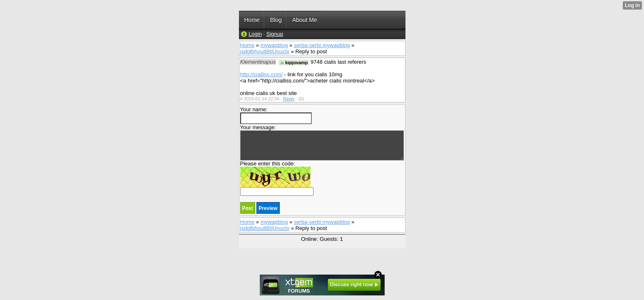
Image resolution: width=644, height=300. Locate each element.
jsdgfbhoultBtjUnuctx (265, 51)
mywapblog (274, 45)
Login (255, 34)
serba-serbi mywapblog (322, 45)
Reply (289, 99)
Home (247, 45)
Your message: (322, 142)
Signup (275, 34)
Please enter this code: (277, 178)
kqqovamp (294, 62)
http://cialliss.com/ (262, 74)
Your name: (276, 115)
